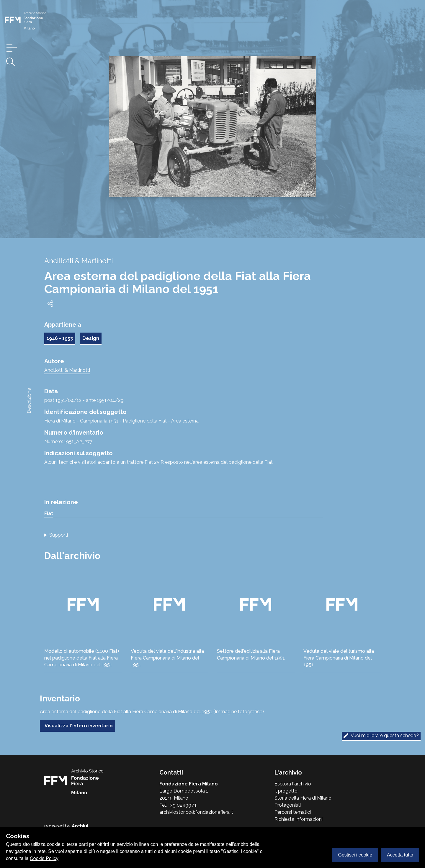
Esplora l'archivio (293, 784)
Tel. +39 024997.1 (178, 805)
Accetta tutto (400, 855)
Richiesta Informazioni (299, 819)
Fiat (49, 513)
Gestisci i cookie (355, 855)
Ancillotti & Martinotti (67, 370)
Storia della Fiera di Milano (303, 798)
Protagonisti (288, 805)
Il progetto (286, 791)
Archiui (80, 826)
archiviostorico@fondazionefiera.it (196, 812)
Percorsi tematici (293, 812)
